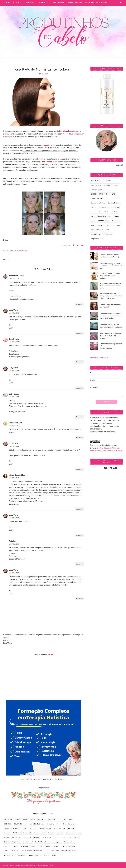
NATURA (39, 842)
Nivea (66, 842)
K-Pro (51, 833)
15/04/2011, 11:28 (14, 478)
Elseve (41, 828)
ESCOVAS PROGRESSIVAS (19, 251)
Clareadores (104, 207)
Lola (56, 837)
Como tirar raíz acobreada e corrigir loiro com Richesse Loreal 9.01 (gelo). (111, 316)
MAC (77, 837)
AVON (33, 820)
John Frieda (35, 833)
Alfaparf (62, 820)
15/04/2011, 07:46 (14, 342)
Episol (49, 828)
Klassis (7, 837)
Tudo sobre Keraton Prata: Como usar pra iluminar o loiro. (111, 286)
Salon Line (15, 851)
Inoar (25, 833)
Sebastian (38, 851)
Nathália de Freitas (17, 276)
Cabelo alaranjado (98, 199)
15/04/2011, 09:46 (14, 397)
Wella (54, 855)
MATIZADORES (104, 221)
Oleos (107, 225)
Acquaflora (42, 820)
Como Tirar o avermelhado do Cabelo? (111, 306)
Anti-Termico (96, 185)
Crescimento (96, 212)
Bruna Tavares (69, 824)
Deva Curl (32, 828)
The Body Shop (10, 855)
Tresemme (22, 855)
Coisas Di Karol (15, 423)
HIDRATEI (17, 833)
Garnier (7, 833)
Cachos (94, 207)
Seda (46, 851)
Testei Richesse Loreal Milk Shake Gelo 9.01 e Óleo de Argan (111, 336)
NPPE (47, 842)
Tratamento (108, 234)
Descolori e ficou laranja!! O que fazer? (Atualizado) (111, 256)
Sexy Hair (66, 851)
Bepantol (28, 824)
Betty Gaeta (14, 394)
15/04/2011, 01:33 (14, 279)
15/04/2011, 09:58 (14, 426)
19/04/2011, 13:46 (14, 573)
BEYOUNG (18, 824)
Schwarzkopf (27, 851)
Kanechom (59, 833)
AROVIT (18, 820)
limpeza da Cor (97, 239)
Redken (41, 846)
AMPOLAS (8, 820)
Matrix (7, 842)
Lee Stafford (46, 837)
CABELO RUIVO (97, 190)
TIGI (74, 851)
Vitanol (47, 855)
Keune (79, 833)
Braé (58, 824)
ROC (34, 846)
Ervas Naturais (60, 828)
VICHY (39, 855)
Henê (93, 221)
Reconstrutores (97, 230)
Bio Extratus (39, 824)
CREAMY (7, 828)
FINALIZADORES (105, 216)
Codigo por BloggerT (47, 865)
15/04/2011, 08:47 (14, 371)
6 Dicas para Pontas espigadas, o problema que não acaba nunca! (111, 296)
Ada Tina (53, 820)
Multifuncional (97, 225)
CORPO (112, 194)
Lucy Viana (13, 310)
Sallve (6, 851)
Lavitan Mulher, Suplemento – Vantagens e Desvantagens (111, 346)
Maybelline (16, 842)
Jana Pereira (14, 339)
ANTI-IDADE (106, 181)
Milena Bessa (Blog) (17, 475)
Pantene (7, 846)
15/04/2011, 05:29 (14, 313)
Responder (79, 304)
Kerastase (70, 833)
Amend (70, 820)
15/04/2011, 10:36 (14, 446)
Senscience (55, 851)
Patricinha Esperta (67, 131)
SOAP (108, 230)
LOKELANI (27, 837)
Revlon (49, 846)
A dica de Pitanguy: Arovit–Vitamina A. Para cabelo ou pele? (111, 266)
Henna (117, 216)
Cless (24, 828)
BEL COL (8, 824)
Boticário (50, 824)
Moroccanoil (28, 842)
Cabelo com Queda (98, 203)
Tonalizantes (96, 234)
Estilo (93, 216)
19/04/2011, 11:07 (14, 544)
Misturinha (116, 221)
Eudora (71, 828)
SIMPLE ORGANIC (69, 846)
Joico (44, 833)
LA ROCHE (16, 837)
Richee (56, 846)
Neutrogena (56, 842)
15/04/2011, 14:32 (14, 518)
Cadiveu (16, 828)
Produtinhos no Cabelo (99, 358)
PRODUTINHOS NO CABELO (17, 865)
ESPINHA (115, 212)
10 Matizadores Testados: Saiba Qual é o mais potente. (110, 276)
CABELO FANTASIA (111, 185)
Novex (73, 842)
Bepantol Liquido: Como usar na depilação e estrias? (111, 326)
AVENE (26, 820)
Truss (31, 855)
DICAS (106, 212)
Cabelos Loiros (114, 203)
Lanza (37, 837)
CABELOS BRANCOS (99, 194)
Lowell (70, 837)
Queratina (116, 225)
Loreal (62, 837)
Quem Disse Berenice (21, 846)
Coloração (115, 207)
